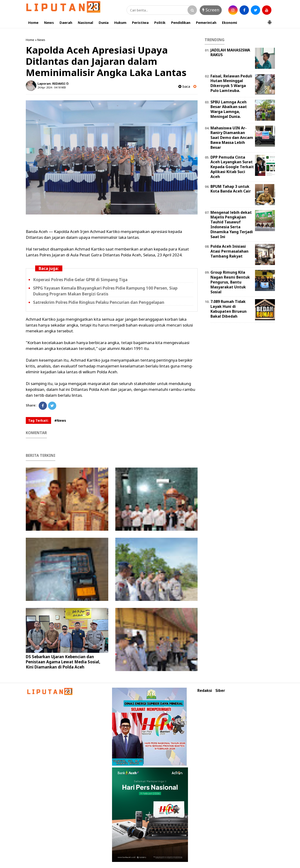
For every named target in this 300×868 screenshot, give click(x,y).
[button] (270, 20)
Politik (160, 22)
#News (60, 420)
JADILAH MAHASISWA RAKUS (230, 53)
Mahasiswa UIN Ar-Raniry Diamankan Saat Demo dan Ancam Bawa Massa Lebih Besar (232, 138)
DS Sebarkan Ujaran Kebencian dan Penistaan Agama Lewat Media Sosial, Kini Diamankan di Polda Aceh (63, 662)
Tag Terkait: (38, 420)
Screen (211, 10)
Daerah (66, 22)
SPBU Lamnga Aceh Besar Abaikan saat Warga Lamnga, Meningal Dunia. (229, 109)
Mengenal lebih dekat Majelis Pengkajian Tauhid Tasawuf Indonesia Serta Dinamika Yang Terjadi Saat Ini (232, 225)
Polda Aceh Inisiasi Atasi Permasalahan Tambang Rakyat (229, 251)
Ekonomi (229, 22)
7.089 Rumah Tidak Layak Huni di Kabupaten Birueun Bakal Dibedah (229, 309)
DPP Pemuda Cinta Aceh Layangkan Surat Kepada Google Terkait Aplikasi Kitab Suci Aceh (232, 167)
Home (33, 22)
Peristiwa (140, 22)
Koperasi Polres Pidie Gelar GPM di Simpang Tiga (80, 280)
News (49, 22)
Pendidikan (181, 22)
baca (184, 86)
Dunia (104, 22)
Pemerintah (206, 22)
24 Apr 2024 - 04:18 (49, 87)
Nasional (85, 22)
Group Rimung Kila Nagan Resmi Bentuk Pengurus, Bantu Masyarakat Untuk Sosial (230, 282)
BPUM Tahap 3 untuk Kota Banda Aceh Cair (231, 189)
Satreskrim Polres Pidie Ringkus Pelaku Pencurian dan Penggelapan (99, 302)
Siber (220, 691)
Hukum (120, 22)
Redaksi (205, 691)
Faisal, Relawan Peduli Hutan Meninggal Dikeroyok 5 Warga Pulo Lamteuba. (231, 83)
